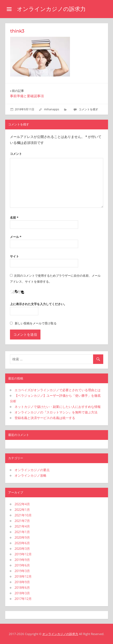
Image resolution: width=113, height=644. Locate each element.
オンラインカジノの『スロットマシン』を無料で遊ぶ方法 (56, 412)
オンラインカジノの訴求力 (51, 9)
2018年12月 (23, 576)
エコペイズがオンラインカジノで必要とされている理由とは (58, 390)
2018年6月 (22, 588)
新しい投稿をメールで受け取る (36, 323)
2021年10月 (23, 515)
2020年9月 (22, 537)
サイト (14, 256)
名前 (14, 217)
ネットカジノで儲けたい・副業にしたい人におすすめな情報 (58, 407)
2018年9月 (22, 582)
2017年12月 (23, 599)
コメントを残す (88, 109)
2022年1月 (22, 510)
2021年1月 (22, 532)
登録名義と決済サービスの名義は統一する (45, 418)
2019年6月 (22, 565)
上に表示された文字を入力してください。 (38, 304)
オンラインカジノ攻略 (30, 475)
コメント (16, 154)
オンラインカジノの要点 (32, 470)
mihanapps (52, 109)
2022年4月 (22, 504)
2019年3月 (22, 571)
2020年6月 (22, 543)
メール (16, 237)
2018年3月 (22, 593)
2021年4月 (22, 526)
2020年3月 (22, 549)
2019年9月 (22, 560)
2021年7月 (22, 521)
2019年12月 (23, 554)
